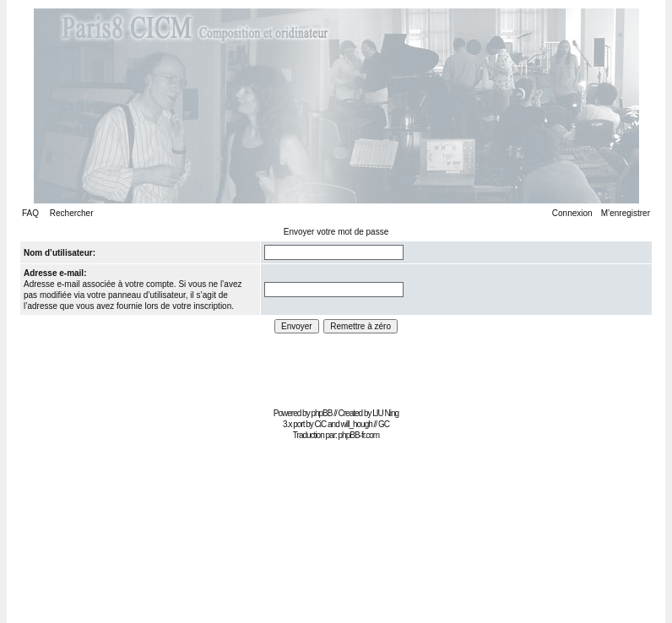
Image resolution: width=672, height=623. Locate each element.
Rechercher (72, 213)
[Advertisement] (336, 365)
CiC (321, 424)
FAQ (30, 213)
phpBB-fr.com (359, 435)
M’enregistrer (626, 213)
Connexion (572, 213)
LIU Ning (385, 413)
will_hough (357, 424)
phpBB (321, 413)
